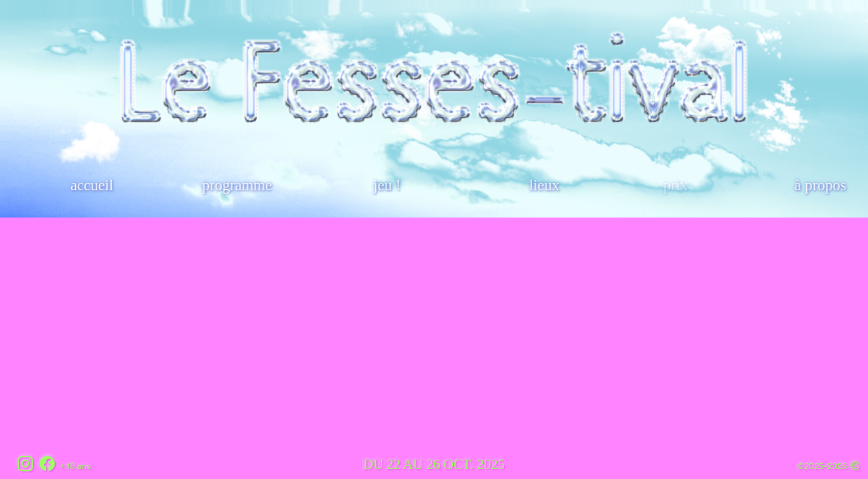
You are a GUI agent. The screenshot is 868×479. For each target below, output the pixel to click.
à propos (821, 185)
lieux (544, 185)
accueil (93, 185)
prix (676, 185)
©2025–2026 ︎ (829, 466)
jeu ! (387, 185)
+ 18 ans (75, 466)
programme (237, 185)
